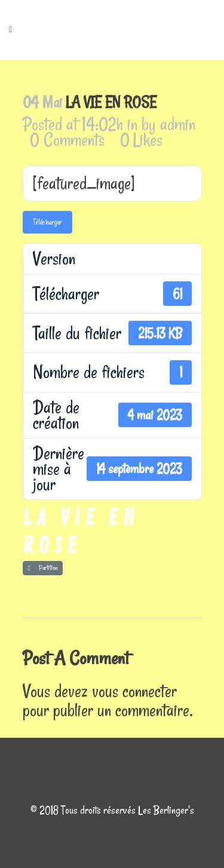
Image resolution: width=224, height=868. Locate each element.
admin (178, 124)
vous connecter (134, 691)
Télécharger (47, 222)
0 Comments (67, 139)
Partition (43, 568)
